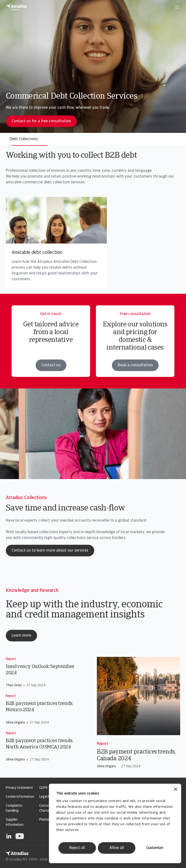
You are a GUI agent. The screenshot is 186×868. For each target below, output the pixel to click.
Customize (155, 848)
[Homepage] (17, 7)
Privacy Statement (19, 788)
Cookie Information (20, 797)
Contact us (51, 365)
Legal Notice (48, 797)
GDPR (43, 788)
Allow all (117, 848)
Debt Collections (24, 139)
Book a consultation (135, 365)
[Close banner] (176, 790)
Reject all (77, 848)
